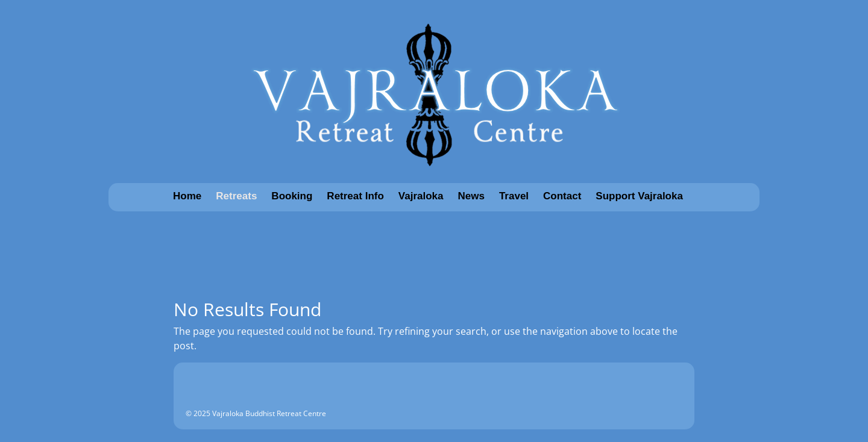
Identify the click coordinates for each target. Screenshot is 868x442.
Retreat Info (355, 196)
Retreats (236, 196)
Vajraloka (421, 196)
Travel (514, 196)
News (471, 196)
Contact (562, 196)
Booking (292, 196)
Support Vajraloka (639, 196)
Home (187, 196)
